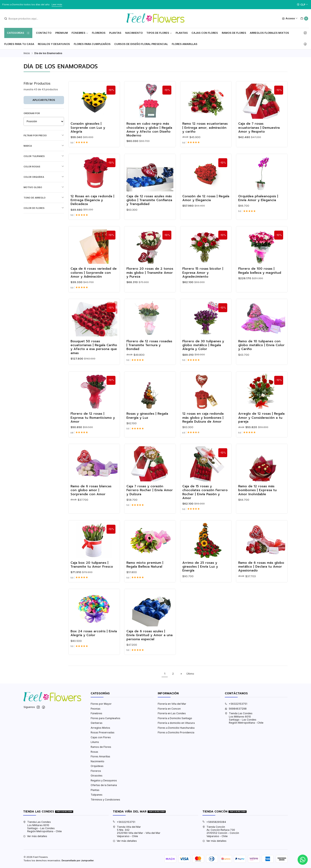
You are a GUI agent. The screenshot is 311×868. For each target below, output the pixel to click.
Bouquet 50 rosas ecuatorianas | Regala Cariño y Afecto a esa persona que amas (94, 359)
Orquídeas (97, 766)
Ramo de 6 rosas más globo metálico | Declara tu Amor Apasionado (261, 579)
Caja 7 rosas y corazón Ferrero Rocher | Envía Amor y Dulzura (150, 502)
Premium (62, 33)
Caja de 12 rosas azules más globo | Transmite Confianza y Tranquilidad (149, 212)
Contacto (44, 33)
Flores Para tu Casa (19, 44)
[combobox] (25, 19)
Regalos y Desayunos (54, 44)
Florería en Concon (169, 709)
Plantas (115, 33)
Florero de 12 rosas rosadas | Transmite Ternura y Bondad (149, 357)
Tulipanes (97, 795)
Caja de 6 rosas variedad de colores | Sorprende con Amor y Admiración (94, 285)
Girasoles (97, 776)
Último (190, 674)
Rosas (94, 752)
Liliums (95, 742)
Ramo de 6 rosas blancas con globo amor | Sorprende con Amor (91, 502)
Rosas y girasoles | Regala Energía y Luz (147, 428)
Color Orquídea (44, 177)
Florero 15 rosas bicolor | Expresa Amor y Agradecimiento (203, 285)
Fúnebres (80, 33)
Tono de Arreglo (44, 198)
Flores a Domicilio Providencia (176, 732)
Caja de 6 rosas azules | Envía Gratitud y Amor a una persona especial (150, 647)
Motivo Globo (44, 187)
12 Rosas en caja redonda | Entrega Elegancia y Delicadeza (92, 212)
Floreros (99, 33)
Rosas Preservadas (103, 732)
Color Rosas (44, 166)
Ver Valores (71, 4)
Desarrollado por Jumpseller (78, 860)
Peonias (96, 709)
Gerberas (97, 723)
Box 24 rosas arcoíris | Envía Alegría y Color (94, 645)
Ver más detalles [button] (35, 836)
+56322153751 (236, 704)
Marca (44, 146)
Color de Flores (44, 208)
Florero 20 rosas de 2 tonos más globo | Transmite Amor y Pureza (150, 285)
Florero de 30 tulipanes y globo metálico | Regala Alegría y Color (203, 357)
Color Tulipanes (44, 156)
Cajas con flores (205, 33)
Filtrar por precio (44, 135)
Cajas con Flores (101, 737)
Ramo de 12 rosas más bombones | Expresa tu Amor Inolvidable (257, 502)
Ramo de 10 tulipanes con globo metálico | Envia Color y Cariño (261, 357)
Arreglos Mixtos (100, 728)
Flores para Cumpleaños (92, 44)
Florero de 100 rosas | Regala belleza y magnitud (260, 283)
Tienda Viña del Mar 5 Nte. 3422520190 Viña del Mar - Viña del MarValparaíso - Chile (137, 831)
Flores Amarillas (185, 44)
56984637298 (236, 709)
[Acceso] (290, 19)
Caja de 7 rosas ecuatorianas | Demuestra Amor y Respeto (259, 128)
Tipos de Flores (159, 33)
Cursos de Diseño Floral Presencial (141, 44)
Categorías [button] (18, 33)
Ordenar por (32, 113)
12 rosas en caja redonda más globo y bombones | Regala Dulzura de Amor (203, 430)
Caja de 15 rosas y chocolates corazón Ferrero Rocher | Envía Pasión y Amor (205, 504)
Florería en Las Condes (172, 713)
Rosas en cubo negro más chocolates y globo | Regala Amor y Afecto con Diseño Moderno (149, 130)
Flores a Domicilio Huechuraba (176, 728)
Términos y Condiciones (105, 800)
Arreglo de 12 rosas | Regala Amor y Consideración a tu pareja (261, 430)
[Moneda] (302, 5)
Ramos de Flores (234, 33)
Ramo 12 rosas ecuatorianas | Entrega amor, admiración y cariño (205, 128)
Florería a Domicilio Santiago (175, 718)
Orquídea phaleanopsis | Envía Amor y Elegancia (258, 210)
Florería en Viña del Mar (172, 704)
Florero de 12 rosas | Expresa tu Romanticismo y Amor (93, 430)
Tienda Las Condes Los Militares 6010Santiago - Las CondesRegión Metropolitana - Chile (244, 718)
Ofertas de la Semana (104, 785)
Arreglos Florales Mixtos (269, 33)
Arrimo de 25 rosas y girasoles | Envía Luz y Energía (200, 579)
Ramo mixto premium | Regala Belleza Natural (145, 577)
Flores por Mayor (101, 704)
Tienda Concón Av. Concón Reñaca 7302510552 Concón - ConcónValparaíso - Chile (221, 831)
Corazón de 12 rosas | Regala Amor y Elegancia (206, 210)
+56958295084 (214, 822)
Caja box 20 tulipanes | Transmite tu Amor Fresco (92, 577)
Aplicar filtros (44, 100)
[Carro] (304, 19)
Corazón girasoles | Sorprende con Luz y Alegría (88, 128)
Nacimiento (134, 33)
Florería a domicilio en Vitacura (176, 723)
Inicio (27, 53)
